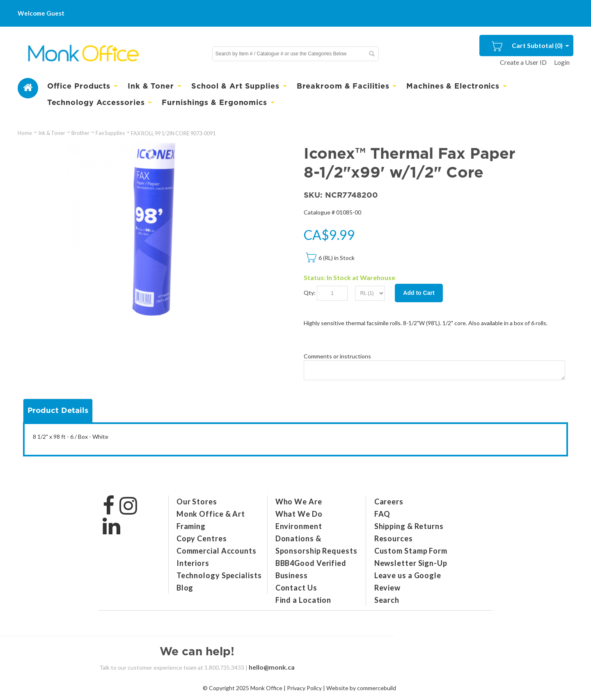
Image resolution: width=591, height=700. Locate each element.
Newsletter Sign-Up (411, 563)
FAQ (383, 514)
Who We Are (299, 502)
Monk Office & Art (211, 514)
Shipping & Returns (409, 526)
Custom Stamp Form (411, 551)
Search (387, 600)
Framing (191, 526)
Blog (185, 588)
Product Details (58, 410)
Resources (394, 538)
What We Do (299, 514)
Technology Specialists (219, 575)
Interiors (193, 563)
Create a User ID (523, 62)
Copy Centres (202, 538)
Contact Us (296, 588)
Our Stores (197, 502)
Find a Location (304, 600)
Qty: (310, 293)
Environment (299, 526)
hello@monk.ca (272, 667)
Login (562, 62)
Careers (389, 502)
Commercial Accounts (216, 551)
